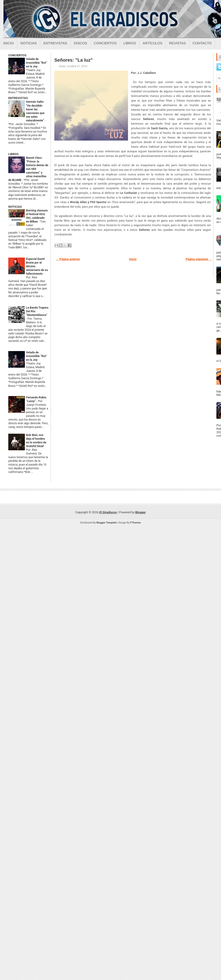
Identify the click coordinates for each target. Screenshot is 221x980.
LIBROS (13, 154)
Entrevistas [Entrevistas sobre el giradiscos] (55, 43)
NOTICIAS (15, 207)
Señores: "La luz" (74, 60)
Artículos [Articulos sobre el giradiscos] (153, 43)
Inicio (9, 43)
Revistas (177, 43)
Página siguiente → (199, 259)
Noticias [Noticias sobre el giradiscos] (29, 43)
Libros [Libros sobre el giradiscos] (130, 43)
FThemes (136, 523)
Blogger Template (107, 523)
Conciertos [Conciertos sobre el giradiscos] (105, 43)
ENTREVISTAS (18, 98)
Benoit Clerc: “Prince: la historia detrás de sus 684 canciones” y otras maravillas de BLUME (28, 169)
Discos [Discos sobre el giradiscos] (81, 43)
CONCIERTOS (17, 55)
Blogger (141, 512)
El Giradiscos (108, 512)
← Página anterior (68, 259)
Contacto (202, 43)
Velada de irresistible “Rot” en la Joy (36, 63)
